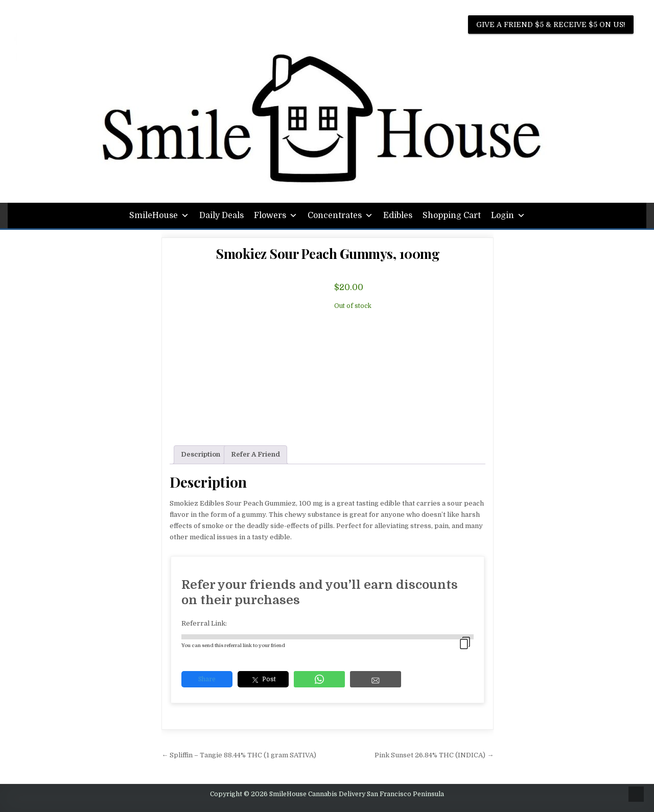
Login (508, 216)
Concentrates (340, 216)
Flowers (276, 216)
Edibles (398, 216)
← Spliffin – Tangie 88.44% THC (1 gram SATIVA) (239, 755)
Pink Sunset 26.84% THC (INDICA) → (434, 755)
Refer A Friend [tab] (255, 454)
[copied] (465, 643)
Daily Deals (221, 216)
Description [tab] (201, 454)
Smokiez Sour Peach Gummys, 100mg (328, 254)
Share (207, 679)
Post (263, 680)
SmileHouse (159, 216)
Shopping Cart (452, 216)
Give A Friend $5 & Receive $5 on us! (551, 25)
